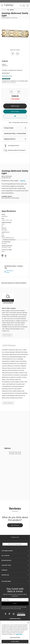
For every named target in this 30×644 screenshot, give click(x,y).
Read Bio (23, 181)
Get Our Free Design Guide (15, 544)
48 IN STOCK (6, 73)
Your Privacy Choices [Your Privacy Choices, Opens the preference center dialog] (15, 638)
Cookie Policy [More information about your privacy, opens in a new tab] (19, 634)
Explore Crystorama (8, 403)
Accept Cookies (15, 642)
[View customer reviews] (21, 614)
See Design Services (14, 146)
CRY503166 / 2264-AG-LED (15, 452)
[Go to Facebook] (6, 614)
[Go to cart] (28, 5)
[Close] (28, 623)
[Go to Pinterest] (13, 55)
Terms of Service (14, 609)
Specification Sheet (10, 272)
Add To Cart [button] (15, 106)
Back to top (15, 537)
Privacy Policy (5, 609)
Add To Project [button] (15, 112)
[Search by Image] (24, 6)
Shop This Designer (7, 335)
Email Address (6, 600)
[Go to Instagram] (14, 614)
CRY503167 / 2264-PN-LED (15, 454)
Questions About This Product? (17, 150)
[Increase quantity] (19, 92)
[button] (2, 5)
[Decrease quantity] (11, 92)
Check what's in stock (7, 76)
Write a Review (15, 525)
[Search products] (21, 5)
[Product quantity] (15, 92)
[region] (15, 632)
